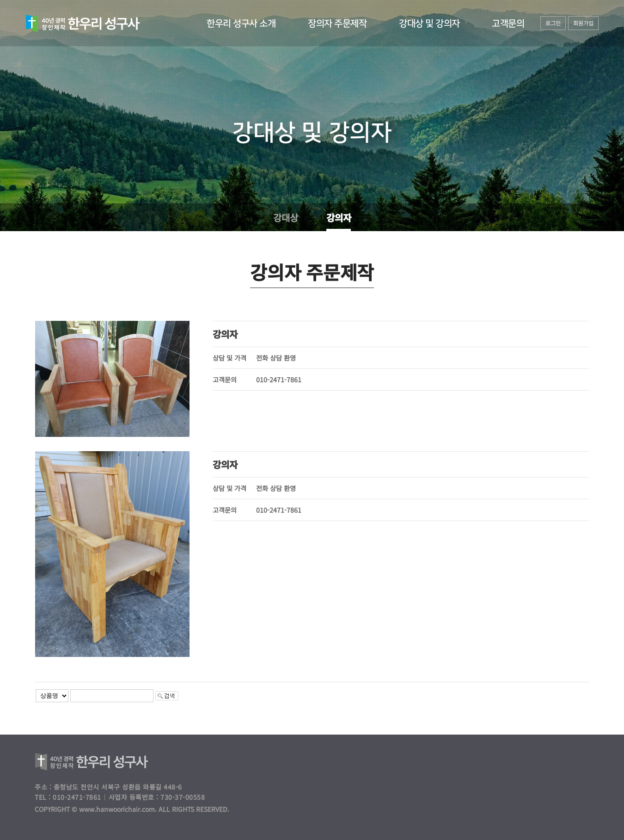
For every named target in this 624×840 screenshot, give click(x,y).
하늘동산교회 (83, 24)
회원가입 (583, 23)
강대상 (285, 218)
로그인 (553, 23)
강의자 (339, 218)
